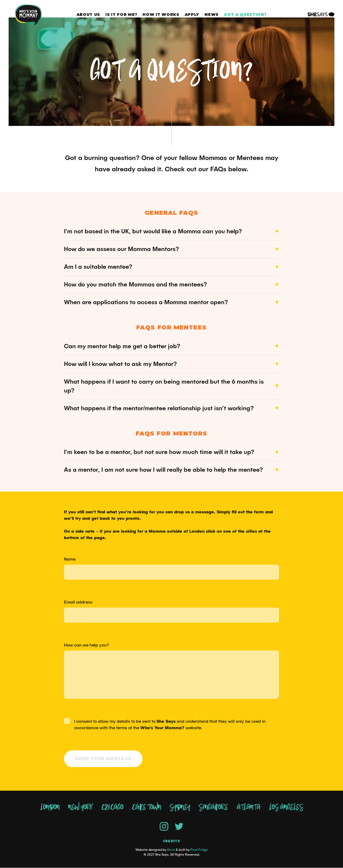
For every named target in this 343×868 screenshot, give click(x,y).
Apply (192, 14)
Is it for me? (121, 14)
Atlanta (249, 808)
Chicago (112, 808)
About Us (88, 14)
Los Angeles (286, 808)
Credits (171, 841)
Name (70, 559)
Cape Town (147, 808)
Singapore (213, 808)
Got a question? (245, 14)
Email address (78, 602)
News (212, 14)
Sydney (180, 808)
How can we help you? (86, 645)
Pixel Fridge (199, 850)
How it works (161, 14)
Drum (171, 850)
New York (81, 808)
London (50, 808)
